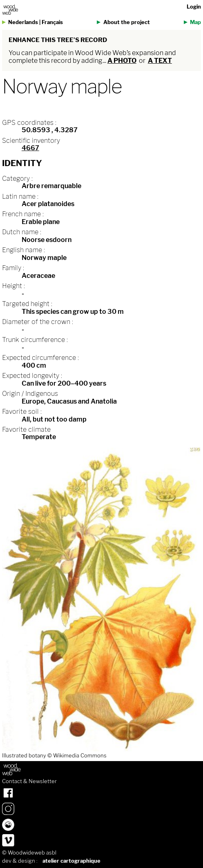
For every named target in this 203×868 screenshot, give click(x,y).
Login (194, 7)
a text (160, 61)
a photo (122, 61)
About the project (127, 22)
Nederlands (23, 22)
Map (195, 22)
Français (52, 22)
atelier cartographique (71, 861)
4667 (30, 148)
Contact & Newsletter (29, 781)
